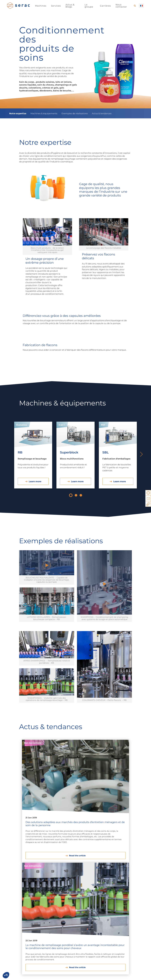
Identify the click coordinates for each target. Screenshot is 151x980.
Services (56, 6)
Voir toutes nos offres (22, 956)
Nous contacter (121, 6)
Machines (41, 6)
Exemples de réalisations (75, 113)
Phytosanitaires (57, 930)
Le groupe (89, 6)
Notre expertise (18, 113)
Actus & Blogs (70, 6)
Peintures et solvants (56, 925)
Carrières (105, 6)
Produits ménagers (33, 922)
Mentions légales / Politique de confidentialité (31, 975)
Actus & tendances (102, 113)
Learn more (35, 481)
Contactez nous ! (67, 975)
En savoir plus (64, 956)
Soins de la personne (34, 929)
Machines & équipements (44, 113)
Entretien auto (57, 921)
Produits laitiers (15, 921)
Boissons (12, 924)
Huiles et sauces (16, 927)
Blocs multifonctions (133, 927)
